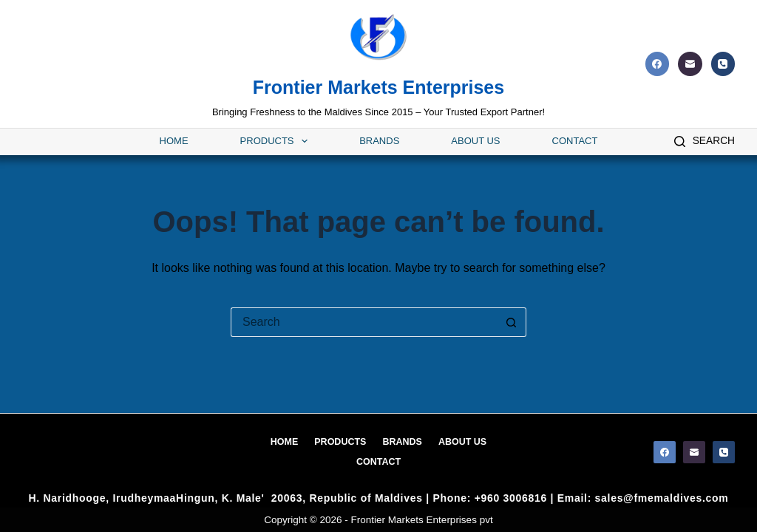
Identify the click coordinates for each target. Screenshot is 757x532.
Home (174, 141)
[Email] (690, 64)
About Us (475, 141)
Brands (379, 141)
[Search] (705, 141)
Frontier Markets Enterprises (378, 87)
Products (274, 141)
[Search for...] (364, 322)
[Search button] (512, 322)
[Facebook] (658, 64)
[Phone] (723, 64)
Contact (575, 141)
